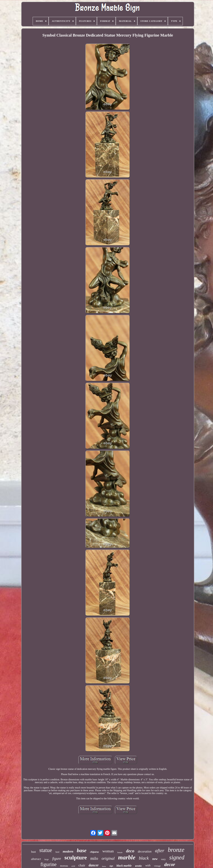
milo (94, 858)
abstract (36, 859)
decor (170, 864)
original (108, 858)
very (163, 859)
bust (33, 852)
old (73, 866)
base (82, 850)
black (144, 858)
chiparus (94, 852)
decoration (145, 851)
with (148, 865)
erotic (139, 866)
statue (46, 850)
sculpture (76, 857)
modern (68, 851)
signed (177, 857)
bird (57, 852)
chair (82, 865)
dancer (94, 865)
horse (104, 866)
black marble (124, 866)
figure (57, 859)
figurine (48, 864)
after (160, 851)
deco (130, 851)
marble (127, 857)
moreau (64, 866)
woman (108, 851)
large (47, 859)
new (155, 859)
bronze (176, 850)
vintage (157, 866)
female (120, 852)
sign (111, 866)
